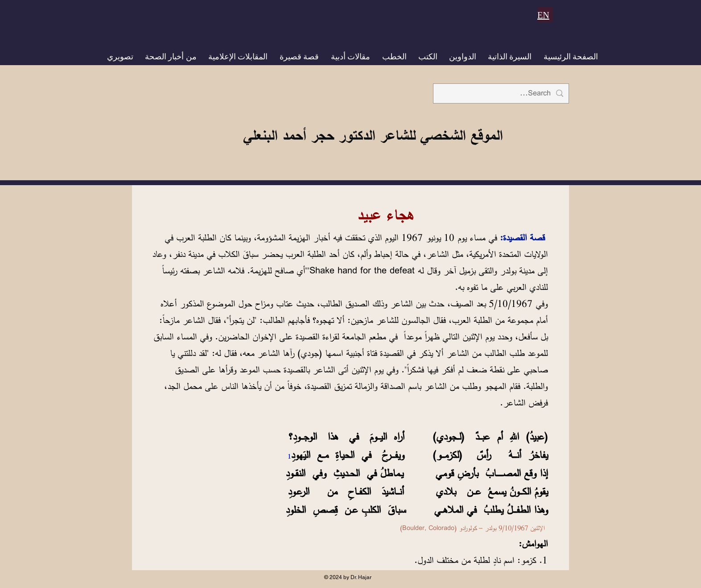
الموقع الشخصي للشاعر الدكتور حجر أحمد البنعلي (373, 135)
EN (543, 15)
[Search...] (501, 93)
